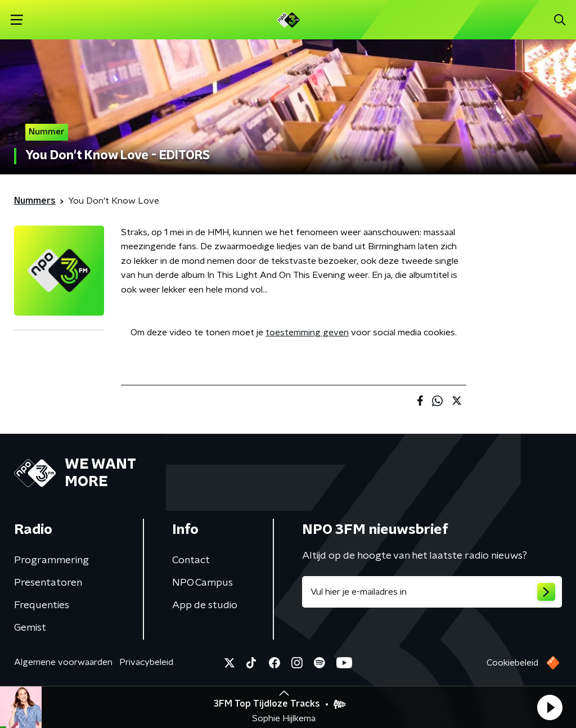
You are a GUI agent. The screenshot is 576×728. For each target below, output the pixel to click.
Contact (191, 560)
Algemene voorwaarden (63, 662)
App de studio (205, 605)
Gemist (30, 628)
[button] (550, 707)
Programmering (51, 560)
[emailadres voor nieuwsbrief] (432, 592)
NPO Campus (202, 583)
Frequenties (42, 605)
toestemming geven (307, 332)
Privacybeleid (146, 662)
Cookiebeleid (512, 663)
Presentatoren (48, 583)
